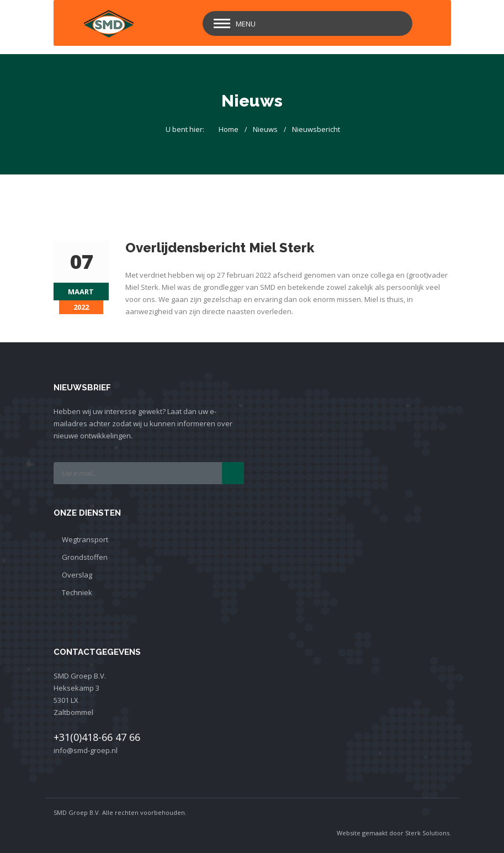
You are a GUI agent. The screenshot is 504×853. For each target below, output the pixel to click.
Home (229, 129)
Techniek (77, 592)
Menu (246, 24)
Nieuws (265, 129)
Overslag (77, 575)
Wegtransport (85, 539)
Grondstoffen (85, 557)
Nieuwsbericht (316, 129)
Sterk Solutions (427, 833)
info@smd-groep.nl (86, 750)
